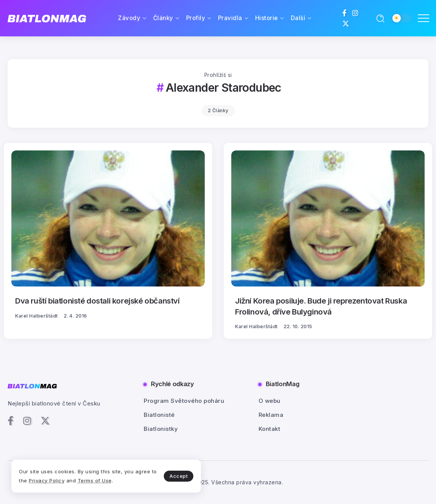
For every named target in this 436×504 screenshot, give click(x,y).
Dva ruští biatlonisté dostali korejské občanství (97, 301)
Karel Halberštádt (37, 316)
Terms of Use (95, 481)
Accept (179, 476)
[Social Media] (345, 13)
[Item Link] (108, 218)
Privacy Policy (47, 481)
